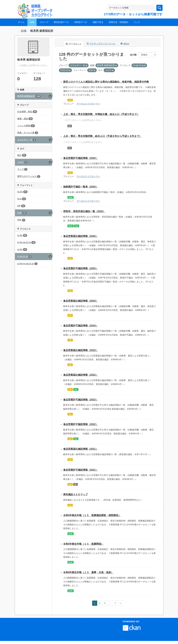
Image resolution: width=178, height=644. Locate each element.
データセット (74, 44)
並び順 (133, 55)
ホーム (21, 22)
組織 (32, 22)
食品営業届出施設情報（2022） (81, 375)
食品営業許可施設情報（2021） (81, 470)
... (110, 603)
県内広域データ (61, 22)
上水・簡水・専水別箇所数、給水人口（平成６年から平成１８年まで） (102, 136)
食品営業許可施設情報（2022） (81, 424)
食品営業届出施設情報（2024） (81, 301)
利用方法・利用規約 (118, 22)
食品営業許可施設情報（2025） (81, 268)
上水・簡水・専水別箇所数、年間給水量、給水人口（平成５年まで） (101, 114)
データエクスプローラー (88, 104)
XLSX (70, 197)
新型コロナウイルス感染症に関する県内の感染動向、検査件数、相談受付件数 (106, 82)
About (125, 44)
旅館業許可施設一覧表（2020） (81, 187)
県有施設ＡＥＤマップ (75, 494)
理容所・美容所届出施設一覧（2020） (84, 211)
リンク (137, 22)
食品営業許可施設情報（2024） (81, 326)
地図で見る (98, 22)
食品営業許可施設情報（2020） (81, 158)
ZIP (70, 126)
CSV (70, 100)
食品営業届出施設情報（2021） (81, 449)
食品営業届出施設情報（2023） (81, 350)
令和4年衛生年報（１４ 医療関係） (83, 544)
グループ (44, 22)
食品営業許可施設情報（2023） (81, 400)
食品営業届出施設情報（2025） (81, 236)
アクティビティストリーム (101, 44)
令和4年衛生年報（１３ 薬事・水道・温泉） (88, 572)
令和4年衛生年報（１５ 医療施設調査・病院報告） (92, 515)
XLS (77, 226)
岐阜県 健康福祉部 (42, 31)
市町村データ (81, 22)
